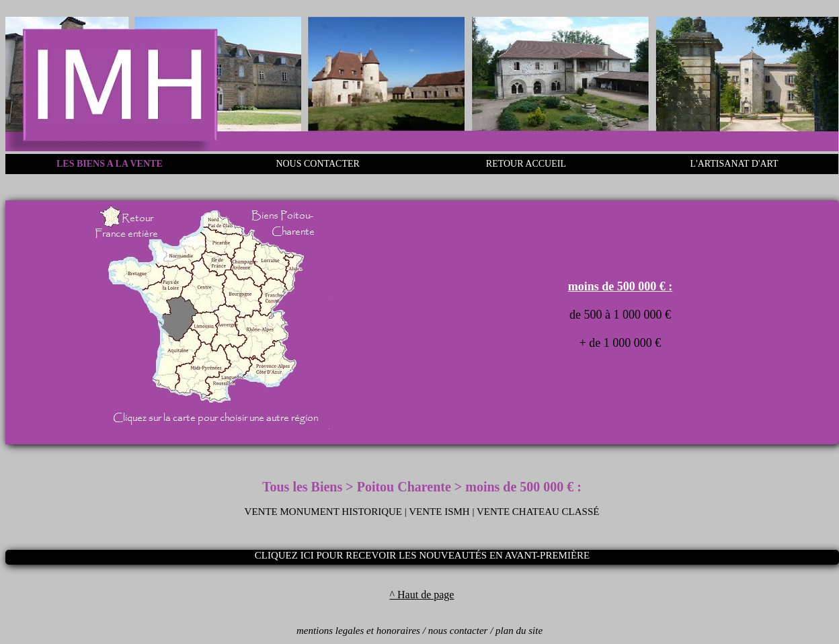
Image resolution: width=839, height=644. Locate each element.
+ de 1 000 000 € (621, 343)
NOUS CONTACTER (318, 164)
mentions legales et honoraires (358, 631)
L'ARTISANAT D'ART (734, 164)
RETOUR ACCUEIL (526, 164)
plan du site (519, 631)
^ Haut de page (422, 595)
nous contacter (458, 631)
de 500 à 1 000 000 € (620, 315)
